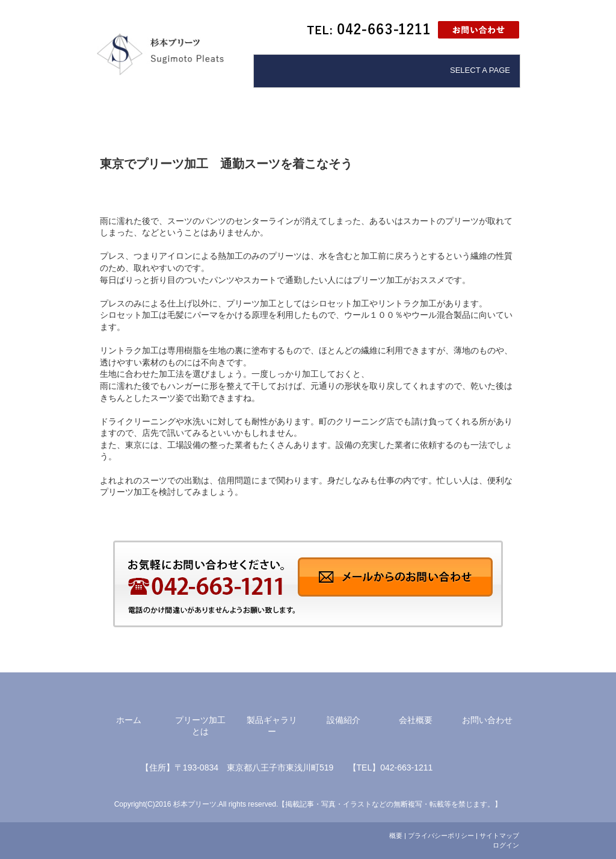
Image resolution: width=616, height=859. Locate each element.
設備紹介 (343, 720)
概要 (396, 836)
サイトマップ (499, 836)
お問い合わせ (487, 720)
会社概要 (416, 720)
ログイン (506, 845)
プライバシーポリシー (441, 836)
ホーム (129, 720)
